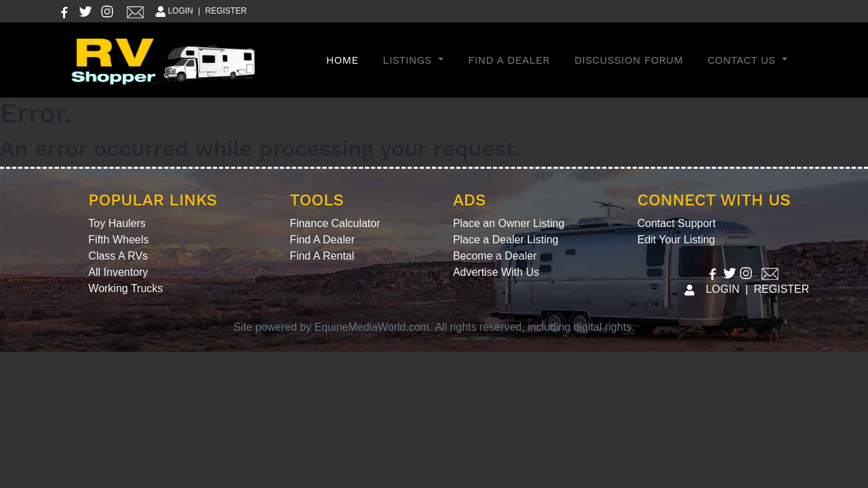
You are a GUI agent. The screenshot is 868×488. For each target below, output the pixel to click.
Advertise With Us (496, 272)
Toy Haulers (117, 223)
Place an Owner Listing (509, 223)
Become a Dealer (495, 256)
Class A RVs (118, 256)
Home (345, 59)
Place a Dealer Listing (506, 240)
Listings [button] (409, 60)
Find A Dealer (509, 60)
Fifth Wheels (118, 240)
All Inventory (118, 272)
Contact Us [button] (743, 60)
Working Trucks (125, 288)
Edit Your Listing (676, 240)
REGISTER (226, 11)
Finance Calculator (335, 223)
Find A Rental (322, 256)
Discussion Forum (629, 60)
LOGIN (173, 11)
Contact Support (677, 223)
